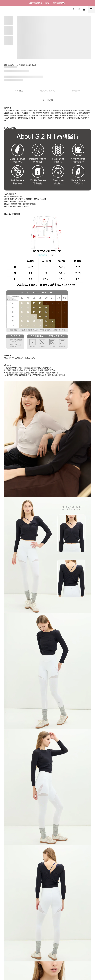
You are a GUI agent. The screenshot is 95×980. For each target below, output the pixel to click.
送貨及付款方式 (48, 90)
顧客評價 (76, 90)
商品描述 (19, 90)
